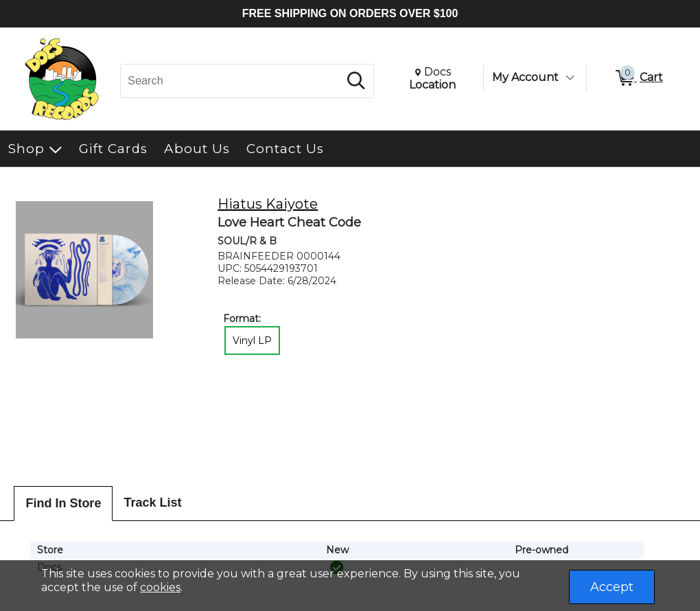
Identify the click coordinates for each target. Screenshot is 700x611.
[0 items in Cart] (638, 78)
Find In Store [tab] (63, 503)
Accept (612, 587)
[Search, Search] (232, 81)
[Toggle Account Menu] (570, 78)
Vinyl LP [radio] (252, 341)
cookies (160, 587)
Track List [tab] (152, 503)
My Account (525, 77)
